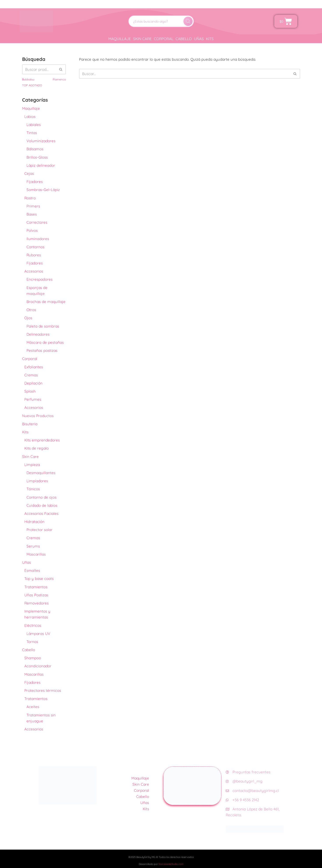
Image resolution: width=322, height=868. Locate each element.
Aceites (33, 707)
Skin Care (142, 39)
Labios (30, 116)
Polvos (32, 230)
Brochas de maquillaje (46, 302)
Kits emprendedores (42, 440)
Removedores (36, 603)
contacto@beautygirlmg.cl (252, 791)
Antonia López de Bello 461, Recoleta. (252, 812)
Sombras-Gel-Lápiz (43, 190)
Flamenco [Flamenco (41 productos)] (59, 79)
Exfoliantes (34, 367)
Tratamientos (36, 587)
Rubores (34, 255)
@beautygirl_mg (244, 781)
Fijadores (35, 182)
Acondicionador (38, 666)
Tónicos (33, 489)
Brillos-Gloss (37, 157)
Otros (31, 310)
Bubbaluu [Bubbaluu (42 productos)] (28, 79)
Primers (33, 206)
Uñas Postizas (36, 595)
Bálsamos (35, 149)
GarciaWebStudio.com (171, 864)
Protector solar (40, 530)
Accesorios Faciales (41, 513)
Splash (30, 391)
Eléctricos (33, 625)
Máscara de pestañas (45, 342)
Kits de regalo (36, 448)
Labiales (34, 125)
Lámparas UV (38, 633)
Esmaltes (32, 570)
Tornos (32, 642)
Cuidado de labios (42, 505)
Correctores (37, 222)
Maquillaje (120, 39)
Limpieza (32, 465)
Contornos (35, 247)
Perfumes (33, 399)
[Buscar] (188, 21)
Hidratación (34, 522)
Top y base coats (39, 578)
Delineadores (38, 334)
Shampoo (33, 658)
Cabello (184, 39)
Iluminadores (38, 239)
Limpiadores (37, 481)
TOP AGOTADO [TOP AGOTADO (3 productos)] (32, 85)
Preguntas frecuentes (248, 772)
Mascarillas (36, 554)
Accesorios (34, 271)
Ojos (28, 318)
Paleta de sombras (43, 326)
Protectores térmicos (43, 690)
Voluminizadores (41, 141)
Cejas (29, 173)
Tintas (32, 133)
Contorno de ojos (41, 497)
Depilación (33, 383)
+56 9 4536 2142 (242, 800)
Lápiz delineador (41, 165)
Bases (32, 214)
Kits (210, 39)
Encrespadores (40, 279)
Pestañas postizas (42, 350)
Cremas (31, 375)
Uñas (199, 39)
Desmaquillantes (41, 473)
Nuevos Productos (38, 416)
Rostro (30, 198)
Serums (33, 546)
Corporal (164, 39)
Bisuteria (30, 424)
